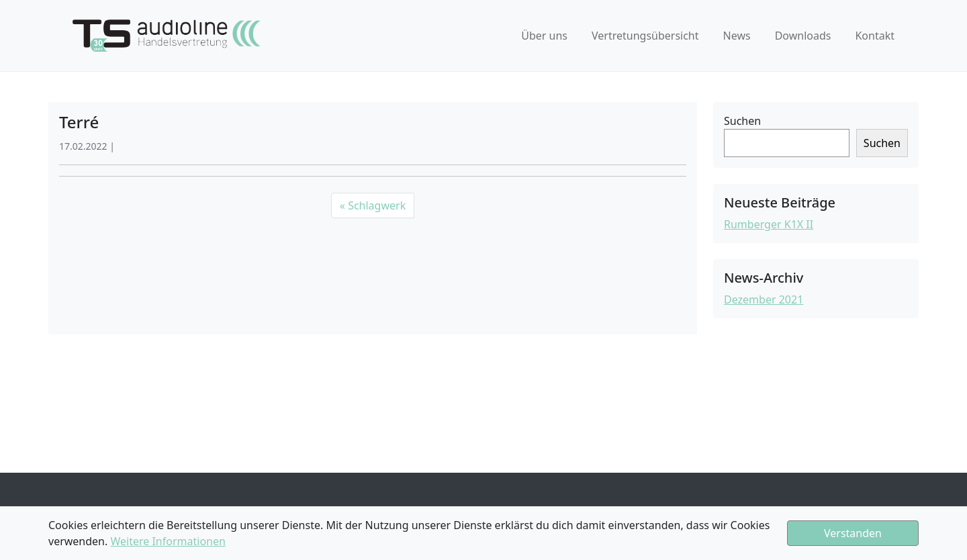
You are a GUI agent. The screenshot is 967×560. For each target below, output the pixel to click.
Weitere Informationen (168, 541)
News (737, 36)
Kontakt (875, 36)
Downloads (803, 36)
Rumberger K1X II (769, 224)
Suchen (742, 121)
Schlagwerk (377, 205)
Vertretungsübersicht (645, 36)
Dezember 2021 (764, 299)
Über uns (544, 36)
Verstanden (853, 533)
